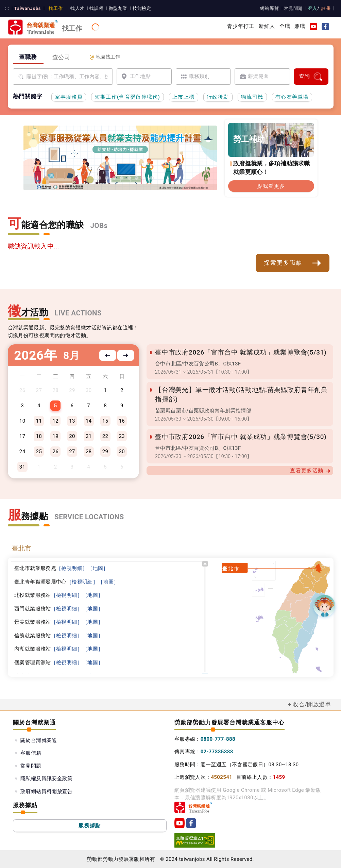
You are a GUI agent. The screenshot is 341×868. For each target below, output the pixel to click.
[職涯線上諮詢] (152, 178)
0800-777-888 (218, 739)
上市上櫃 (183, 97)
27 (72, 452)
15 (105, 421)
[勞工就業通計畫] (107, 178)
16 (122, 421)
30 (122, 452)
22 (105, 436)
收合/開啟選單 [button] (312, 704)
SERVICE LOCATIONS (89, 517)
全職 (285, 26)
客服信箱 (31, 753)
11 (39, 421)
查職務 (28, 57)
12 (55, 421)
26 (55, 452)
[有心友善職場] (99, 178)
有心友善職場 (292, 97)
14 (89, 421)
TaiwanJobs (27, 8)
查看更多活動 (310, 471)
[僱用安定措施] (122, 178)
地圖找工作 (105, 57)
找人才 (75, 8)
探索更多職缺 (293, 263)
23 (122, 436)
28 (89, 452)
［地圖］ (98, 568)
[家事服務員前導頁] (90, 180)
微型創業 (115, 8)
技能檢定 (138, 8)
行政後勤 (218, 97)
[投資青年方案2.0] (129, 178)
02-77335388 (217, 752)
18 (39, 436)
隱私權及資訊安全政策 (47, 779)
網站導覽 (271, 8)
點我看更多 (271, 186)
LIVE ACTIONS (78, 313)
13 (72, 421)
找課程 (93, 8)
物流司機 (252, 97)
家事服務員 (69, 97)
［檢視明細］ (72, 568)
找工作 (53, 8)
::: (7, 8)
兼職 (300, 26)
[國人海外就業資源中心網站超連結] (144, 178)
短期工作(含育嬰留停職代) (128, 97)
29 (105, 452)
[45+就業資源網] (137, 178)
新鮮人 (267, 26)
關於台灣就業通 (39, 740)
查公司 (61, 57)
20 (72, 436)
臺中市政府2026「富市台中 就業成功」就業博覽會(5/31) (238, 353)
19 (55, 436)
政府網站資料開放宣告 (47, 791)
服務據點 (90, 825)
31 (22, 467)
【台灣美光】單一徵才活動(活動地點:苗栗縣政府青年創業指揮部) (240, 395)
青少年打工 (241, 26)
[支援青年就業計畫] (114, 178)
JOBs (99, 226)
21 (89, 436)
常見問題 (294, 8)
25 (39, 452)
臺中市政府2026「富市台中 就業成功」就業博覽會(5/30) (238, 437)
